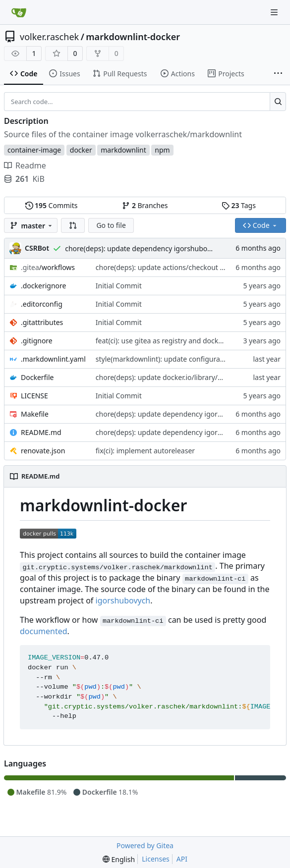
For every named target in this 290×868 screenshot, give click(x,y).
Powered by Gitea (145, 845)
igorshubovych (123, 600)
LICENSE (34, 396)
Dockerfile (37, 377)
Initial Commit (119, 286)
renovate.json (43, 451)
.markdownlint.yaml (53, 359)
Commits (52, 205)
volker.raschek (49, 37)
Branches (145, 205)
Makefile (35, 414)
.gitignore (37, 341)
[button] (73, 225)
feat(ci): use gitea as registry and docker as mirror (176, 341)
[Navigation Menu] (275, 12)
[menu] (119, 859)
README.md (41, 432)
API (182, 859)
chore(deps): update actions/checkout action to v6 (177, 267)
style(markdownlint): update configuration (164, 359)
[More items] (278, 74)
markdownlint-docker (133, 37)
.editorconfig (42, 304)
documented (44, 631)
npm (162, 150)
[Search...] (278, 102)
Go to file (111, 225)
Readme (25, 165)
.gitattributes (42, 322)
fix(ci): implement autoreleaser (145, 451)
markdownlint (123, 150)
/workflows (48, 267)
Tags (239, 205)
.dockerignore (43, 286)
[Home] (19, 12)
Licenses (156, 859)
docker (81, 150)
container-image (34, 150)
